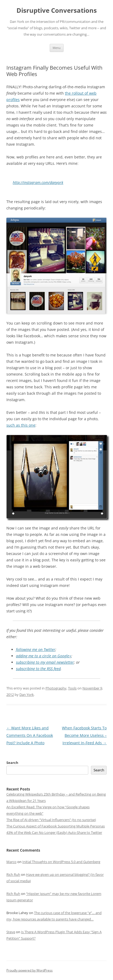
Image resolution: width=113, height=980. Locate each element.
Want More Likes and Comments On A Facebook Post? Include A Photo (30, 735)
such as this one (21, 425)
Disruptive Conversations (57, 10)
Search (12, 763)
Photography (56, 688)
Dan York (27, 695)
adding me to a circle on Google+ (44, 656)
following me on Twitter (36, 649)
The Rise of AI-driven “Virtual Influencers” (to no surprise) (51, 820)
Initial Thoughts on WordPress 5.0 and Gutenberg (61, 862)
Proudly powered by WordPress (30, 970)
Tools (72, 688)
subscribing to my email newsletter (45, 662)
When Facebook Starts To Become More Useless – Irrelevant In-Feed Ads (84, 735)
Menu (57, 48)
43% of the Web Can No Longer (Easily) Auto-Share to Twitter (54, 832)
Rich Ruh (13, 874)
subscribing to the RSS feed (38, 669)
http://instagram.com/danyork (38, 182)
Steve (11, 932)
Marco (11, 862)
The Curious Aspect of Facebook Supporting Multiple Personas (56, 826)
